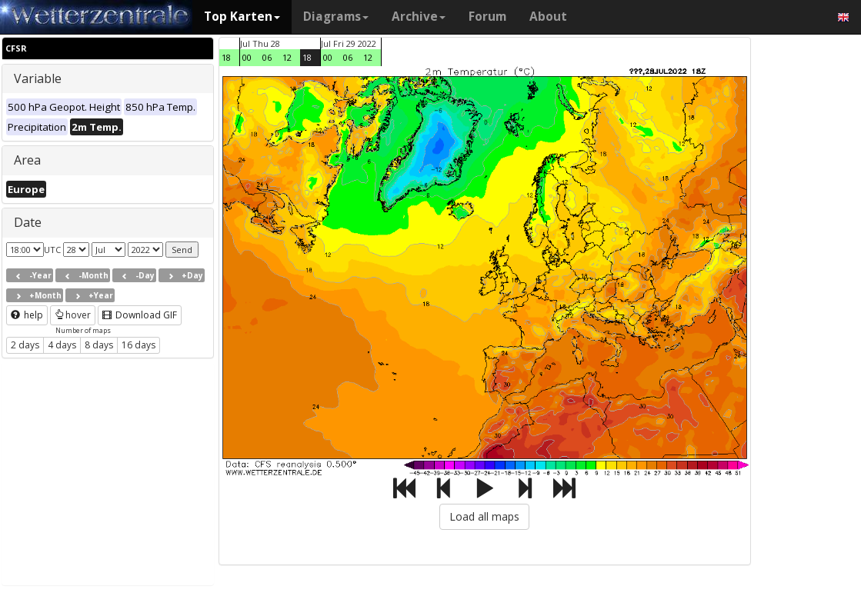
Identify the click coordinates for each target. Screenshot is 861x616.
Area (27, 160)
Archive (419, 17)
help (27, 315)
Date (28, 222)
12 (287, 57)
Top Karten (242, 17)
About (548, 17)
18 (226, 57)
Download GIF (140, 315)
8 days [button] (99, 345)
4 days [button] (62, 345)
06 (267, 57)
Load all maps (484, 516)
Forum (487, 17)
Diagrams (336, 17)
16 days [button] (138, 345)
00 (247, 57)
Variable (38, 78)
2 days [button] (25, 345)
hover (73, 315)
